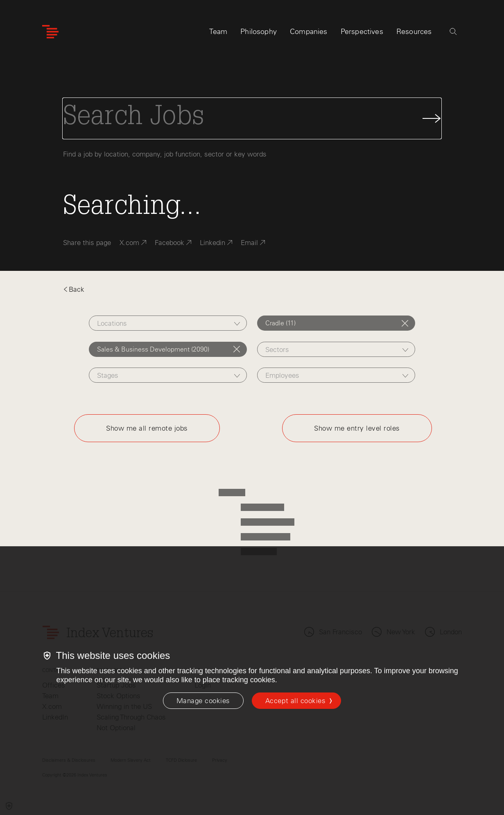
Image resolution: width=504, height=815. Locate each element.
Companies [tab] (309, 32)
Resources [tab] (414, 32)
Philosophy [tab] (259, 32)
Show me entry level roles (357, 428)
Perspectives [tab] (362, 32)
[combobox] (168, 323)
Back (74, 289)
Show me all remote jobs (147, 428)
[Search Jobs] (252, 118)
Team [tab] (218, 32)
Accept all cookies (295, 701)
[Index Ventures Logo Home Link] (50, 32)
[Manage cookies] (203, 701)
